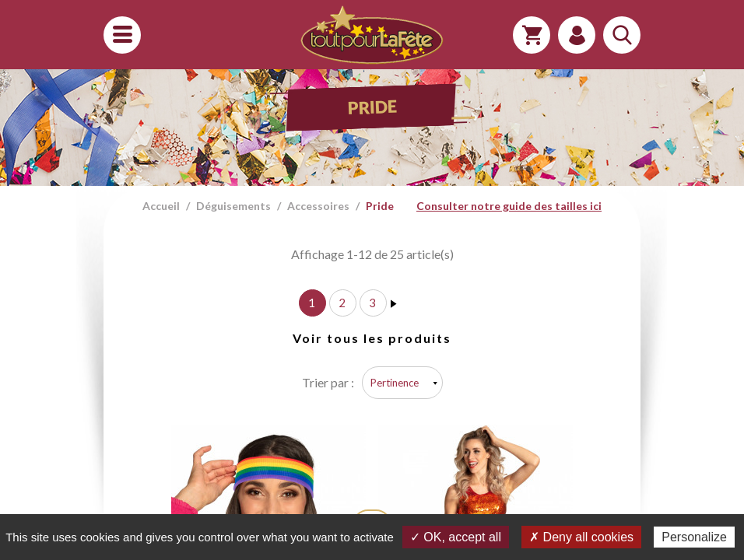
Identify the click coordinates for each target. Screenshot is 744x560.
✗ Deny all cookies (581, 537)
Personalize (694, 537)
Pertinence (395, 383)
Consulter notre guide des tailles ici (509, 206)
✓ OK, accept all (456, 537)
